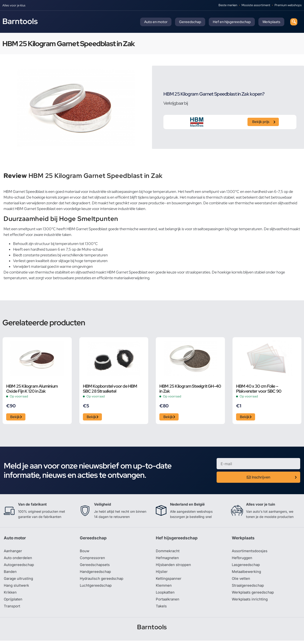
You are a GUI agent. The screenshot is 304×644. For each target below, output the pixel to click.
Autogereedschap (20, 566)
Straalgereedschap (249, 588)
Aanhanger (13, 552)
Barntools (20, 21)
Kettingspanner (169, 581)
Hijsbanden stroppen (174, 566)
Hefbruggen (242, 559)
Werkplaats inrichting (251, 602)
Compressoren (93, 559)
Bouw (85, 552)
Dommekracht (168, 552)
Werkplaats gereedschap (254, 595)
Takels (161, 609)
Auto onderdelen (19, 559)
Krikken (11, 595)
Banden (10, 574)
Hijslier (162, 574)
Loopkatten (166, 595)
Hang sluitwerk (17, 588)
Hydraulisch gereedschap (103, 581)
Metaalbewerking (247, 574)
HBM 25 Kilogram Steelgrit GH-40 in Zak (190, 389)
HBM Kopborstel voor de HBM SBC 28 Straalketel (110, 389)
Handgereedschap (96, 574)
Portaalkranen (168, 602)
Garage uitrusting (19, 581)
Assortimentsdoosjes (250, 552)
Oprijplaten (14, 602)
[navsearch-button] (294, 22)
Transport (12, 609)
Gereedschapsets (95, 566)
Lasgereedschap (247, 566)
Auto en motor (156, 22)
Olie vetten (241, 581)
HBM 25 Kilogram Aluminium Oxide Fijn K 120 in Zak (32, 389)
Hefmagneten (168, 559)
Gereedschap (190, 22)
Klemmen (164, 588)
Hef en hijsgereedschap (232, 22)
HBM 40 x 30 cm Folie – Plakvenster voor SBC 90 (259, 389)
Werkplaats (271, 22)
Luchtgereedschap (96, 588)
